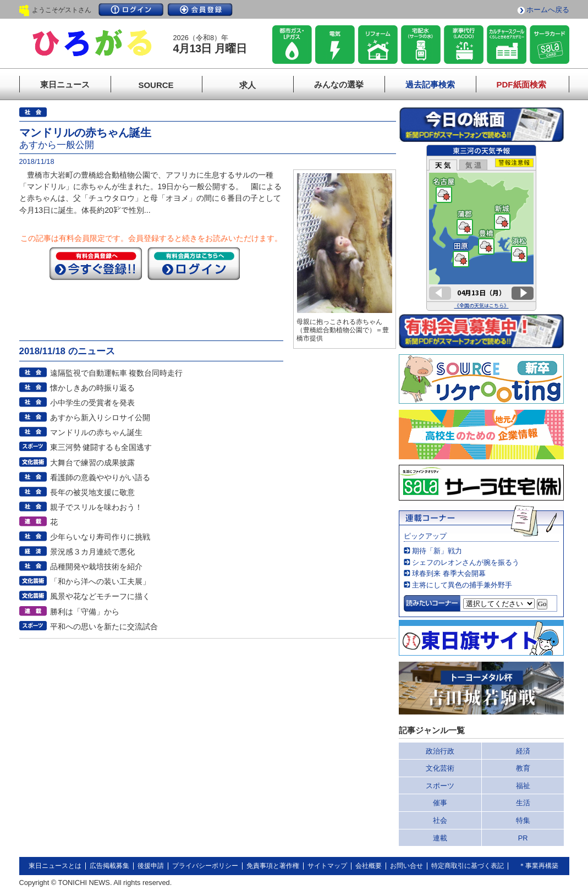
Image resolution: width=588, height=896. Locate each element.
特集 (523, 820)
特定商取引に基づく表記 (468, 866)
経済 (523, 751)
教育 (523, 768)
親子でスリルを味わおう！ (96, 507)
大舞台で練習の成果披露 (92, 463)
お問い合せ (406, 866)
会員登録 (200, 10)
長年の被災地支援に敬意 (92, 492)
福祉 (523, 786)
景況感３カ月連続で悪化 (92, 552)
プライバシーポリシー (205, 866)
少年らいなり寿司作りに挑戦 (100, 537)
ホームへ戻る (548, 10)
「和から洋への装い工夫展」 (100, 581)
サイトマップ (327, 866)
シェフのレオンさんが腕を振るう (466, 562)
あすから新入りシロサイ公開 (100, 417)
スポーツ (440, 786)
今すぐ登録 (96, 263)
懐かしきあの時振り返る (92, 388)
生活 (523, 803)
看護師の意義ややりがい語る (100, 477)
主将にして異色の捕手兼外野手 (462, 585)
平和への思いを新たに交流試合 (104, 626)
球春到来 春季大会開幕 (449, 573)
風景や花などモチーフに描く (100, 596)
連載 (440, 838)
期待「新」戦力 (437, 551)
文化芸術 (440, 768)
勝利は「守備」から (85, 612)
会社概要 (369, 866)
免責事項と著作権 (273, 866)
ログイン (131, 10)
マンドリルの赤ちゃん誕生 (96, 432)
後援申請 (151, 866)
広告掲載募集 (109, 866)
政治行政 (440, 751)
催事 (440, 803)
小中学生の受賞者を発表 (92, 403)
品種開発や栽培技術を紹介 (96, 567)
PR (523, 838)
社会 (440, 820)
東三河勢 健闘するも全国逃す (101, 447)
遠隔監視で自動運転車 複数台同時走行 (117, 373)
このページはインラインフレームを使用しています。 (481, 228)
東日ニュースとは (55, 866)
